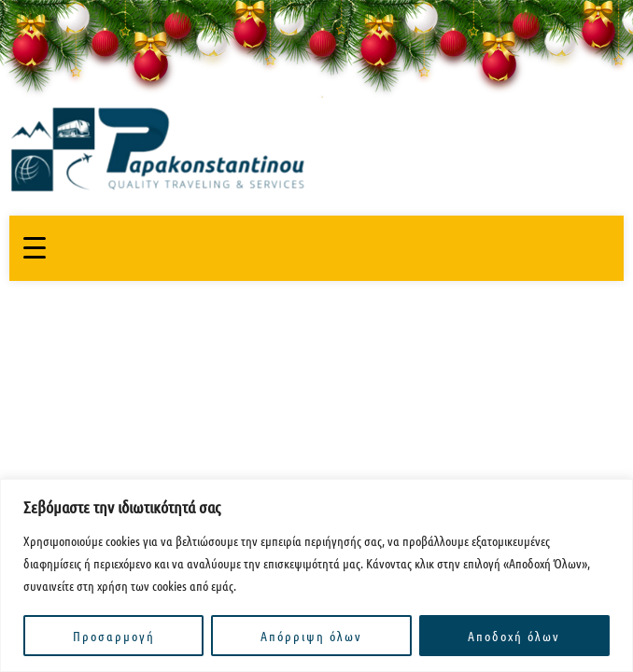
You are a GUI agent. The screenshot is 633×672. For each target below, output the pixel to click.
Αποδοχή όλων (514, 636)
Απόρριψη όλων (311, 636)
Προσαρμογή (114, 636)
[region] (316, 575)
